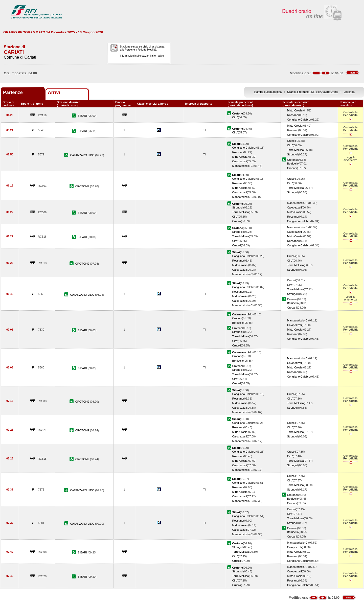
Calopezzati (240, 161)
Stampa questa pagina (268, 92)
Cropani (292, 168)
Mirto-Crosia (295, 110)
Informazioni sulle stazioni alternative (142, 56)
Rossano (293, 115)
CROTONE (83, 186)
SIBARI (83, 116)
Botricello (293, 164)
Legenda (349, 92)
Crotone (292, 160)
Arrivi (54, 92)
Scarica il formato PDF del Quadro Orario (313, 92)
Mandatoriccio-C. (243, 166)
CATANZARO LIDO (83, 155)
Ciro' (235, 117)
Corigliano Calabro (299, 120)
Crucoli (291, 141)
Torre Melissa (295, 150)
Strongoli (293, 154)
